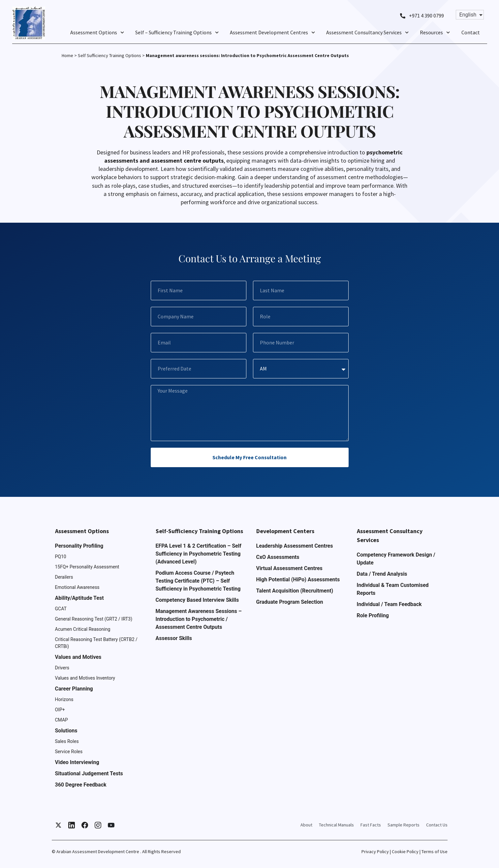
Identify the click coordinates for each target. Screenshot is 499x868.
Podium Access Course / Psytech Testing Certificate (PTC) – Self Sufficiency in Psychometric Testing (198, 581)
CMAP (62, 720)
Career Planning (74, 689)
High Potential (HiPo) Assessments (298, 579)
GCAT (61, 609)
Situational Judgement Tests (89, 773)
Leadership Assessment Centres (295, 546)
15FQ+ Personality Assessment (87, 567)
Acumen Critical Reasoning (83, 629)
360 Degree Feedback (81, 785)
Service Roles (69, 752)
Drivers (62, 668)
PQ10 (61, 557)
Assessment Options (97, 32)
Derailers (64, 577)
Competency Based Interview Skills (197, 600)
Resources (435, 32)
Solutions (66, 731)
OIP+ (60, 710)
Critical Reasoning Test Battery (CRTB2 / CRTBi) (96, 643)
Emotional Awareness (77, 587)
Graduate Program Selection (290, 602)
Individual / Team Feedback (389, 604)
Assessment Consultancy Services (367, 32)
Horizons (64, 699)
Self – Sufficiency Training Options (177, 32)
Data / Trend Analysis (382, 574)
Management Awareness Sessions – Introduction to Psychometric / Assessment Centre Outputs (199, 619)
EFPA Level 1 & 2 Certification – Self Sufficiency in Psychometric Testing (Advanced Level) (199, 554)
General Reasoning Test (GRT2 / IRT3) (94, 619)
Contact (471, 32)
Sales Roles (67, 741)
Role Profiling (373, 615)
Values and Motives (78, 657)
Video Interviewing (77, 762)
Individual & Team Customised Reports (393, 589)
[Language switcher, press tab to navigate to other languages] (470, 15)
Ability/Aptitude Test (79, 598)
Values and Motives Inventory (85, 678)
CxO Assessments (278, 557)
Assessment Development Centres (272, 32)
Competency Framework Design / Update (396, 559)
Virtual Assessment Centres (289, 568)
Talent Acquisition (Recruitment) (295, 591)
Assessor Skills (174, 638)
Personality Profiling (79, 546)
